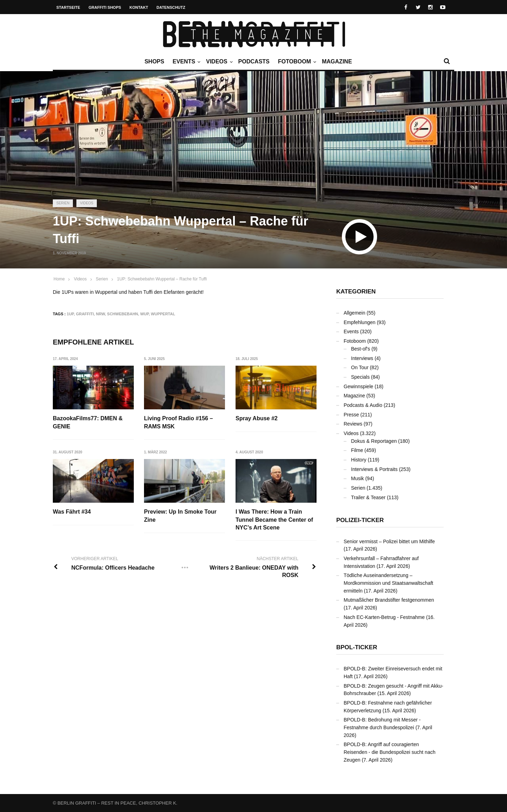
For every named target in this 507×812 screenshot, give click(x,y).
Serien (63, 203)
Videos (218, 62)
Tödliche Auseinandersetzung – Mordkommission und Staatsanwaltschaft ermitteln (388, 583)
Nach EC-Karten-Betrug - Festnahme (384, 617)
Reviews (353, 424)
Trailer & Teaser (368, 497)
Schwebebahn (123, 314)
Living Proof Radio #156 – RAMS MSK (179, 422)
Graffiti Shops (105, 7)
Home (59, 279)
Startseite (68, 7)
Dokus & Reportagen (374, 441)
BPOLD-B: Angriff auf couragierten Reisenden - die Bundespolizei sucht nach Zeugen (390, 752)
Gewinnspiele (358, 386)
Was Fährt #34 (72, 512)
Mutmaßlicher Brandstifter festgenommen (389, 600)
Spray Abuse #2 (256, 418)
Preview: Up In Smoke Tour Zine (180, 516)
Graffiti (85, 314)
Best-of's (361, 349)
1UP (70, 314)
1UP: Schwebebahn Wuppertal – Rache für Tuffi (162, 279)
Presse (351, 415)
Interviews (362, 358)
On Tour (360, 367)
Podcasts (254, 61)
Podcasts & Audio (363, 405)
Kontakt (139, 7)
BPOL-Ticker (357, 647)
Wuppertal (163, 314)
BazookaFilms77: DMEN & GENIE (88, 422)
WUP (144, 314)
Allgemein (354, 313)
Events (186, 62)
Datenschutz (171, 7)
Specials (360, 377)
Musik (358, 478)
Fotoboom (296, 62)
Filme (357, 450)
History (359, 460)
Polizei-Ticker (360, 520)
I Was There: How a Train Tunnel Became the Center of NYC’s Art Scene (274, 520)
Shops (154, 61)
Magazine (337, 61)
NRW (100, 314)
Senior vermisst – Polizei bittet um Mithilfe (389, 541)
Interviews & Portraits (374, 469)
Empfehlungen (359, 322)
